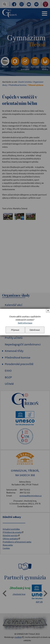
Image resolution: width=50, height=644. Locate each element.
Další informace (25, 323)
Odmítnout (35, 330)
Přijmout (15, 330)
